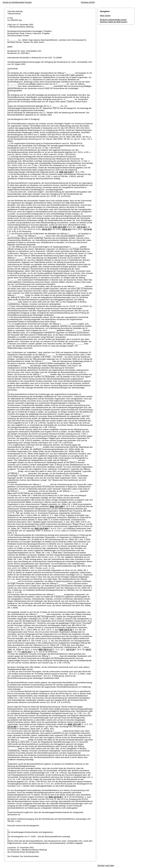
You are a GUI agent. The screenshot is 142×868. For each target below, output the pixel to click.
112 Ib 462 (12, 727)
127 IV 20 (70, 649)
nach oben (110, 865)
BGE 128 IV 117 (46, 649)
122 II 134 (81, 227)
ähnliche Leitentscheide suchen (113, 20)
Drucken (28, 2)
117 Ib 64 (88, 229)
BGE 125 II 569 (57, 506)
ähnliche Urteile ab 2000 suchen (114, 22)
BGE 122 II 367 (75, 724)
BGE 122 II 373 (66, 172)
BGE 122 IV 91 (66, 630)
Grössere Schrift (88, 2)
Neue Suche (105, 15)
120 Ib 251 (46, 229)
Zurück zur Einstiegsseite (13, 2)
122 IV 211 (26, 652)
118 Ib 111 (66, 229)
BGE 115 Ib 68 (55, 797)
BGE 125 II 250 (59, 227)
